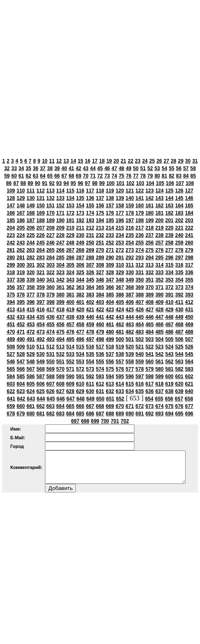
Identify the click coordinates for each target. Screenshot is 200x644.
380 (60, 295)
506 (179, 339)
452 (21, 324)
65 (50, 176)
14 (73, 161)
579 (150, 369)
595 (120, 376)
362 (70, 287)
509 (21, 347)
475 (60, 332)
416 (40, 310)
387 (130, 295)
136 (90, 198)
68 (71, 176)
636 (150, 391)
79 (150, 176)
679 (21, 414)
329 (120, 272)
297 (179, 258)
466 (160, 324)
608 (60, 384)
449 (179, 317)
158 (120, 206)
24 (145, 161)
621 (189, 384)
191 (70, 220)
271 (110, 250)
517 (100, 347)
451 (11, 324)
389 (150, 295)
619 (169, 384)
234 (120, 235)
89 (30, 183)
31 (195, 161)
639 (179, 391)
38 (50, 168)
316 (179, 265)
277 (169, 250)
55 (171, 168)
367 (120, 287)
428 (160, 310)
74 (114, 176)
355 (189, 280)
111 (31, 191)
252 (110, 243)
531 (50, 354)
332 (150, 272)
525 (179, 347)
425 (130, 310)
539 (130, 354)
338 (21, 280)
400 (70, 302)
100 (111, 183)
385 (110, 295)
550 (50, 362)
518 (110, 347)
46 (107, 168)
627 (60, 391)
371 (160, 287)
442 (110, 317)
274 (140, 250)
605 (31, 384)
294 (150, 258)
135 (80, 198)
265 (50, 250)
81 (164, 176)
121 (130, 191)
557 (120, 362)
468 (179, 324)
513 (60, 347)
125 (169, 191)
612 (100, 384)
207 (40, 228)
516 (90, 347)
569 (50, 369)
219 (160, 228)
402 (90, 302)
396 (31, 302)
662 (40, 406)
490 (21, 339)
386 (120, 295)
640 (189, 391)
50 (136, 168)
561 (160, 362)
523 (160, 347)
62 (28, 176)
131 (40, 198)
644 (41, 399)
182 (169, 213)
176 (110, 213)
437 (60, 317)
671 (130, 406)
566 (21, 369)
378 (40, 295)
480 (110, 332)
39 (57, 168)
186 (21, 220)
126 (179, 191)
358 (31, 287)
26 (159, 161)
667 (90, 406)
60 (14, 176)
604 (21, 384)
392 (179, 295)
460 (100, 324)
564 (189, 362)
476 (70, 332)
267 (70, 250)
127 (189, 191)
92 (52, 183)
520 (130, 347)
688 (110, 414)
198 (140, 220)
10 (45, 161)
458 (80, 324)
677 (189, 406)
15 (80, 161)
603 (11, 384)
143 (160, 198)
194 (100, 220)
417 (50, 310)
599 (160, 376)
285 (60, 258)
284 (50, 258)
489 (11, 339)
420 (80, 310)
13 (66, 161)
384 (100, 295)
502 (140, 339)
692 (150, 414)
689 (120, 414)
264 (40, 250)
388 (140, 295)
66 (57, 176)
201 (169, 220)
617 (150, 384)
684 (70, 414)
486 (169, 332)
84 (186, 176)
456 (60, 324)
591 (80, 376)
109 (11, 191)
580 (160, 369)
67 (64, 176)
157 (110, 206)
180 (150, 213)
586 (31, 376)
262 (21, 250)
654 (149, 399)
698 (85, 421)
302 (40, 265)
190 (60, 220)
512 (50, 347)
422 (100, 310)
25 (152, 161)
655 (159, 399)
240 (179, 235)
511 (40, 347)
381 (70, 295)
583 (189, 369)
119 (110, 191)
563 (179, 362)
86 (9, 183)
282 (31, 258)
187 (31, 220)
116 (80, 191)
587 (40, 376)
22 (131, 161)
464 (140, 324)
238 (160, 235)
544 (179, 354)
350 (140, 280)
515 (80, 347)
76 (128, 176)
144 (169, 198)
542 (160, 354)
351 (150, 280)
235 (130, 235)
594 (110, 376)
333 (160, 272)
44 (93, 168)
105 (160, 183)
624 (31, 391)
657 (179, 399)
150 (40, 206)
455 (50, 324)
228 (60, 235)
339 (31, 280)
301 (31, 265)
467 (169, 324)
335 (179, 272)
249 (80, 243)
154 (80, 206)
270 (100, 250)
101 (120, 183)
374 (189, 287)
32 (7, 168)
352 (160, 280)
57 (186, 168)
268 (80, 250)
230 (80, 235)
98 (95, 183)
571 (70, 369)
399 (60, 302)
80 (157, 176)
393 (189, 295)
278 (179, 250)
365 (100, 287)
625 (40, 391)
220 (169, 228)
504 (160, 339)
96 (80, 183)
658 (189, 399)
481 (120, 332)
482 (130, 332)
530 (40, 354)
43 (86, 168)
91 (45, 183)
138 (110, 198)
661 (31, 406)
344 (80, 280)
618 (160, 384)
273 (130, 250)
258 (169, 243)
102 (130, 183)
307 (90, 265)
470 (11, 332)
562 (169, 362)
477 (80, 332)
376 (21, 295)
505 (169, 339)
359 (40, 287)
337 (11, 280)
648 (80, 399)
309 (110, 265)
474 (50, 332)
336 (189, 272)
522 (150, 347)
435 (40, 317)
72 (100, 176)
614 (120, 384)
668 (100, 406)
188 (40, 220)
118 (100, 191)
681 (40, 414)
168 (31, 213)
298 (189, 258)
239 (169, 235)
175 (100, 213)
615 (130, 384)
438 (70, 317)
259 (179, 243)
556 (110, 362)
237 (150, 235)
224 (21, 235)
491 (31, 339)
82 (171, 176)
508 (11, 347)
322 (50, 272)
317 (189, 265)
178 (130, 213)
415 (31, 310)
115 (70, 191)
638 (169, 391)
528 (21, 354)
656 (169, 399)
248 (70, 243)
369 (140, 287)
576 (120, 369)
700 (105, 421)
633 (120, 391)
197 (130, 220)
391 (169, 295)
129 (21, 198)
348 (120, 280)
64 (43, 176)
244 (31, 243)
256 (150, 243)
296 (169, 258)
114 (60, 191)
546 (11, 362)
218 (150, 228)
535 (90, 354)
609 (70, 384)
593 (100, 376)
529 (31, 354)
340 (40, 280)
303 (50, 265)
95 (73, 183)
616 (140, 384)
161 (150, 206)
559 (140, 362)
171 (60, 213)
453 (31, 324)
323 (60, 272)
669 (110, 406)
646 (61, 399)
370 (150, 287)
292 (130, 258)
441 (100, 317)
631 (100, 391)
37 (43, 168)
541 (150, 354)
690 (130, 414)
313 (150, 265)
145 (179, 198)
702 (125, 421)
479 (100, 332)
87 (16, 183)
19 (109, 161)
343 (70, 280)
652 (120, 399)
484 (150, 332)
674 (160, 406)
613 (110, 384)
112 (40, 191)
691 (140, 414)
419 (70, 310)
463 (130, 324)
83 (179, 176)
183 (179, 213)
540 (140, 354)
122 (140, 191)
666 (80, 406)
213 (100, 228)
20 (116, 161)
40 (64, 168)
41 (71, 168)
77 (136, 176)
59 (7, 176)
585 (21, 376)
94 (66, 183)
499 (110, 339)
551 (60, 362)
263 (31, 250)
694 (169, 414)
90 (37, 183)
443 (120, 317)
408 (150, 302)
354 (179, 280)
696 (189, 414)
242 (11, 243)
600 (169, 376)
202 (179, 220)
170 (50, 213)
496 (80, 339)
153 (70, 206)
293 (140, 258)
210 (70, 228)
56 (179, 168)
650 (100, 399)
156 (100, 206)
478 (90, 332)
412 (189, 302)
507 (189, 339)
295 (160, 258)
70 (86, 176)
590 (70, 376)
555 (100, 362)
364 (90, 287)
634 (130, 391)
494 (60, 339)
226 (40, 235)
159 (130, 206)
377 (31, 295)
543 (169, 354)
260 (189, 243)
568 (40, 369)
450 (189, 317)
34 (21, 168)
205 (21, 228)
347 (110, 280)
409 (160, 302)
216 (130, 228)
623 (21, 391)
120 (120, 191)
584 (11, 376)
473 (40, 332)
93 (59, 183)
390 (160, 295)
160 (140, 206)
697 (75, 421)
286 (70, 258)
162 (160, 206)
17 (95, 161)
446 (150, 317)
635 (140, 391)
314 (160, 265)
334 (169, 272)
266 (60, 250)
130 (31, 198)
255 (140, 243)
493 (50, 339)
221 (179, 228)
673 (150, 406)
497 (90, 339)
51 (143, 168)
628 (70, 391)
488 (189, 332)
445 (140, 317)
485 (160, 332)
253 (120, 243)
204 (11, 228)
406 (130, 302)
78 (143, 176)
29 (180, 161)
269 (90, 250)
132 (50, 198)
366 (110, 287)
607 (50, 384)
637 (160, 391)
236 (140, 235)
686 (90, 414)
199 (150, 220)
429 (169, 310)
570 (60, 369)
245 (40, 243)
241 (189, 235)
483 (140, 332)
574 (100, 369)
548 (31, 362)
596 (130, 376)
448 (169, 317)
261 (11, 250)
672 (140, 406)
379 (50, 295)
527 (11, 354)
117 (90, 191)
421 (90, 310)
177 (120, 213)
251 (100, 243)
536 (100, 354)
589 (60, 376)
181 (160, 213)
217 (140, 228)
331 (140, 272)
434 (31, 317)
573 (90, 369)
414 (21, 310)
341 (50, 280)
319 (21, 272)
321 (40, 272)
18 (102, 161)
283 (40, 258)
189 (50, 220)
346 (100, 280)
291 (120, 258)
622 (11, 391)
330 (130, 272)
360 (50, 287)
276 (160, 250)
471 (21, 332)
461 (110, 324)
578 (140, 369)
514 (70, 347)
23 (138, 161)
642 (21, 399)
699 (95, 421)
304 (60, 265)
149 (31, 206)
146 (189, 198)
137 (100, 198)
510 (31, 347)
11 (52, 161)
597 (140, 376)
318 (11, 272)
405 (120, 302)
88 (23, 183)
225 (31, 235)
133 (60, 198)
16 (88, 161)
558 (130, 362)
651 (110, 399)
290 (110, 258)
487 (179, 332)
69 (79, 176)
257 (160, 243)
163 (169, 206)
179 (140, 213)
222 (189, 228)
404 (110, 302)
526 (189, 347)
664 (60, 406)
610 (80, 384)
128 (11, 198)
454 (40, 324)
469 (189, 324)
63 (36, 176)
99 (102, 183)
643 (31, 399)
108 (190, 183)
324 (70, 272)
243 (21, 243)
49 (128, 168)
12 (59, 161)
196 (120, 220)
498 (100, 339)
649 (90, 399)
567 (31, 369)
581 (169, 369)
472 (31, 332)
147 (11, 206)
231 (90, 235)
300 (21, 265)
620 (179, 384)
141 (140, 198)
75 (121, 176)
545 (189, 354)
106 (170, 183)
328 (110, 272)
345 (90, 280)
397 (40, 302)
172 (70, 213)
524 (169, 347)
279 (189, 250)
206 (31, 228)
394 (11, 302)
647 (71, 399)
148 (21, 206)
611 (90, 384)
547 (21, 362)
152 (60, 206)
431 (189, 310)
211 (80, 228)
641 (11, 399)
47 (114, 168)
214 (110, 228)
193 (90, 220)
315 (169, 265)
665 (70, 406)
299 (11, 265)
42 (79, 168)
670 (120, 406)
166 (11, 213)
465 (150, 324)
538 (120, 354)
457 (70, 324)
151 (50, 206)
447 (160, 317)
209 (60, 228)
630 (90, 391)
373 (179, 287)
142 (150, 198)
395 (21, 302)
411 (179, 302)
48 (121, 168)
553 (80, 362)
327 (100, 272)
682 (50, 414)
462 (120, 324)
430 (179, 310)
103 (140, 183)
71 (93, 176)
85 (193, 176)
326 (90, 272)
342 (60, 280)
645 (51, 399)
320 (31, 272)
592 (90, 376)
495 (70, 339)
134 (70, 198)
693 (160, 414)
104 (150, 183)
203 (189, 220)
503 (150, 339)
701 (115, 421)
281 (21, 258)
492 (40, 339)
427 (150, 310)
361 (60, 287)
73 (107, 176)
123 (150, 191)
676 (179, 406)
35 (28, 168)
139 (120, 198)
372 (169, 287)
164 (179, 206)
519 (120, 347)
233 (110, 235)
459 (90, 324)
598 (150, 376)
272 (120, 250)
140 (130, 198)
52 (150, 168)
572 (80, 369)
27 (166, 161)
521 (140, 347)
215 (120, 228)
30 (188, 161)
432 (11, 317)
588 (50, 376)
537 (110, 354)
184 (189, 213)
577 (130, 369)
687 (100, 414)
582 (179, 369)
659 (11, 406)
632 (110, 391)
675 (169, 406)
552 (70, 362)
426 (140, 310)
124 (160, 191)
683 (60, 414)
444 (130, 317)
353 (169, 280)
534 (80, 354)
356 (11, 287)
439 (80, 317)
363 (80, 287)
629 (80, 391)
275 (150, 250)
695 (179, 414)
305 (70, 265)
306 (80, 265)
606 (40, 384)
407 (140, 302)
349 (130, 280)
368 (130, 287)
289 (100, 258)
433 (21, 317)
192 (80, 220)
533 (70, 354)
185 (11, 220)
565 (11, 369)
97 (88, 183)
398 (50, 302)
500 (120, 339)
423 (110, 310)
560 (150, 362)
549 (40, 362)
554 (90, 362)
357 (21, 287)
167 (21, 213)
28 (173, 161)
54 (164, 168)
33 (14, 168)
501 (130, 339)
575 (110, 369)
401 (80, 302)
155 (90, 206)
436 (50, 317)
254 (130, 243)
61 (21, 176)
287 (80, 258)
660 (21, 406)
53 (157, 168)
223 (11, 235)
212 (90, 228)
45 (100, 168)
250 (90, 243)
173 (80, 213)
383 (90, 295)
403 (100, 302)
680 (31, 414)
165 (189, 206)
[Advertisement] (99, 79)
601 (179, 376)
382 (80, 295)
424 (120, 310)
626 (50, 391)
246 (50, 243)
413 (11, 310)
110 (21, 191)
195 (110, 220)
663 (50, 406)
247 (60, 243)
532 (60, 354)
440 (90, 317)
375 (11, 295)
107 (180, 183)
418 (60, 310)
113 (50, 191)
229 (70, 235)
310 (120, 265)
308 (100, 265)
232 (100, 235)
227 (50, 235)
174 (90, 213)
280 (11, 258)
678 (11, 414)
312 (140, 265)
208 (50, 228)
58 (193, 168)
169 (40, 213)
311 (130, 265)
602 (189, 376)
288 (90, 258)
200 (160, 220)
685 (80, 414)
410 (169, 302)
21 (124, 161)
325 (80, 272)
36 (36, 168)
